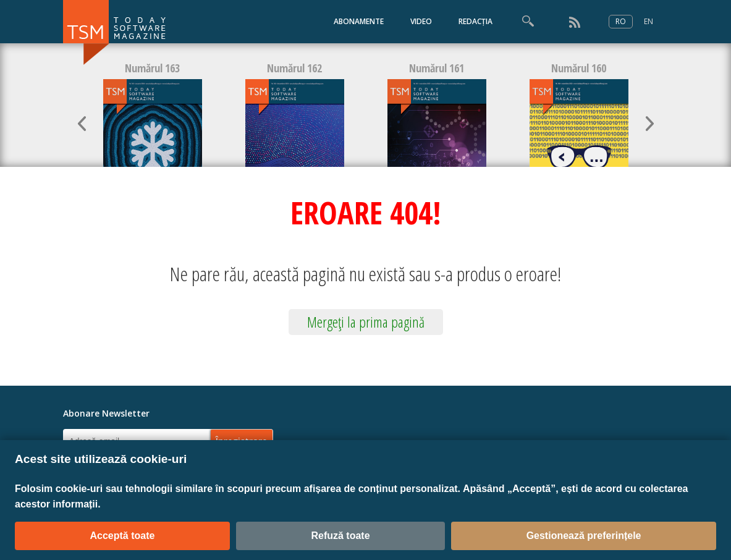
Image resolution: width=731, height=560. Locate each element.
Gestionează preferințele (584, 536)
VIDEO (421, 21)
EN (649, 21)
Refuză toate (340, 536)
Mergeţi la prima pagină (366, 322)
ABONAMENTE (359, 21)
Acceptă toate (123, 536)
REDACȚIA (475, 21)
